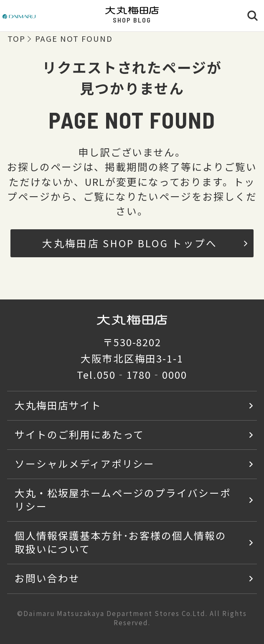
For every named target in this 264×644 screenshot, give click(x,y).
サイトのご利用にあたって (80, 434)
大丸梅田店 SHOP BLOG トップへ (145, 243)
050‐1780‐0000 (142, 375)
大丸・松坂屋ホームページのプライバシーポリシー (123, 499)
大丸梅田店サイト (58, 405)
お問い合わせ (47, 578)
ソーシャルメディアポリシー (85, 464)
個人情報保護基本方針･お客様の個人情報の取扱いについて (121, 542)
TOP (16, 39)
